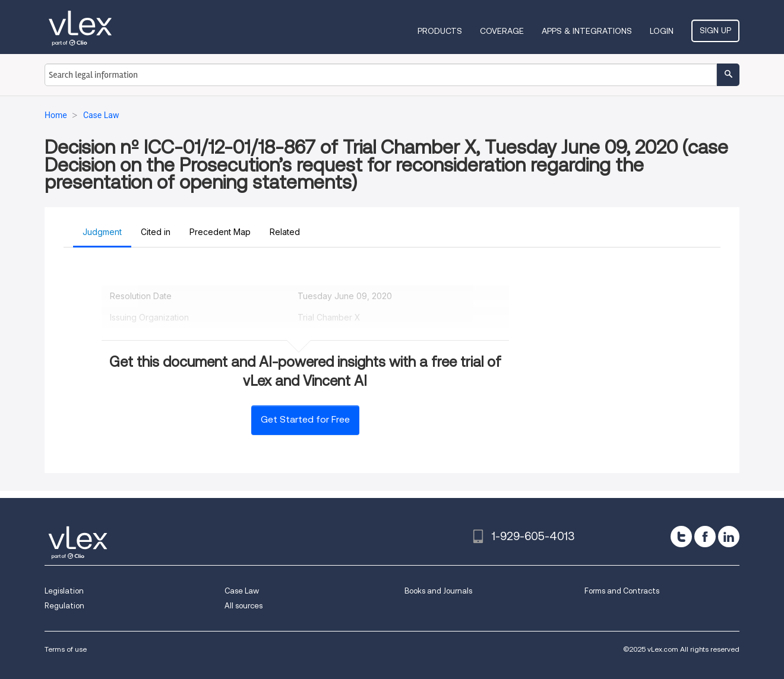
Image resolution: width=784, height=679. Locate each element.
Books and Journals (438, 591)
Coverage (502, 31)
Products (440, 31)
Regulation (64, 606)
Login (662, 31)
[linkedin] (729, 537)
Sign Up (715, 30)
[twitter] (681, 537)
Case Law (242, 591)
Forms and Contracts (622, 591)
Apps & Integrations (587, 31)
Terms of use (66, 649)
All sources (244, 606)
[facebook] (705, 537)
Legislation (64, 591)
